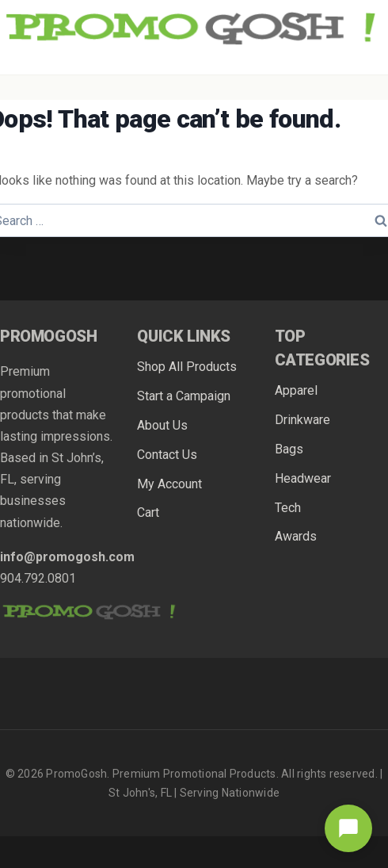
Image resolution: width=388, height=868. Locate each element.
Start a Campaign (184, 396)
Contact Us (167, 455)
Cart (148, 512)
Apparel (296, 390)
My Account (169, 484)
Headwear (303, 478)
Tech (288, 508)
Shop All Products (187, 367)
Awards (296, 536)
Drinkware (302, 420)
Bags (289, 449)
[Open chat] (348, 828)
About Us (162, 425)
